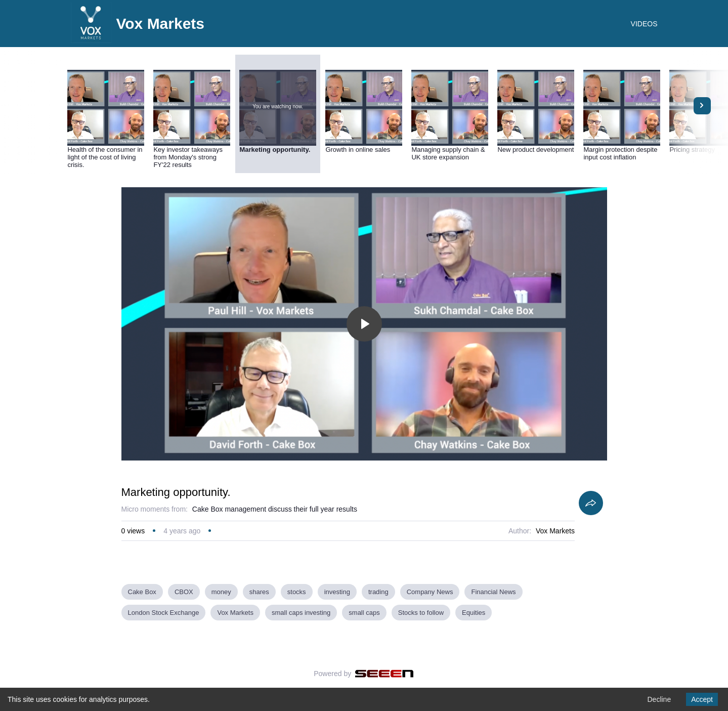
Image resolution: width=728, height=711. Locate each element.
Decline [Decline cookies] (659, 699)
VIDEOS (644, 24)
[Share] (591, 503)
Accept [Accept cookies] (702, 699)
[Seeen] (384, 674)
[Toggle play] (364, 324)
